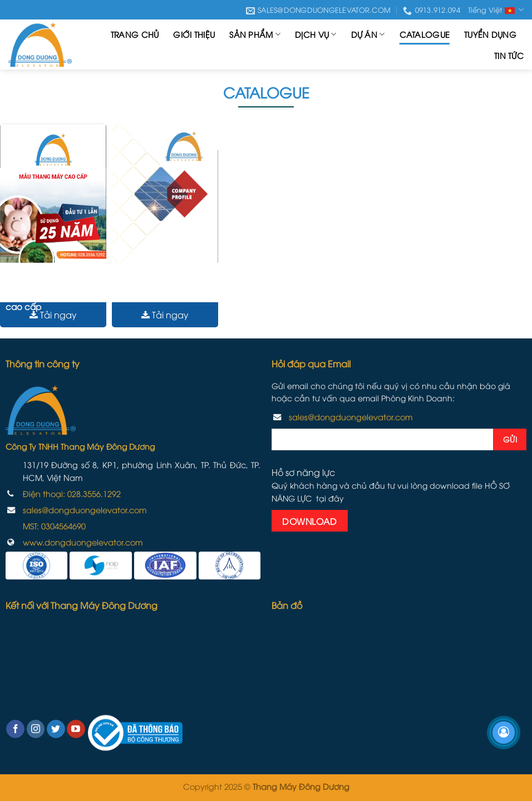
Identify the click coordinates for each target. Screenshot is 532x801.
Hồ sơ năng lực (147, 291)
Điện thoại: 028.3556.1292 (72, 493)
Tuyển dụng (490, 34)
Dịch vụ (316, 35)
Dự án (368, 35)
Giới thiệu (194, 34)
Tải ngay (53, 314)
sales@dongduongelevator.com (85, 510)
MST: (54, 526)
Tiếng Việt (496, 10)
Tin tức (509, 55)
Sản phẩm (255, 35)
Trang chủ (135, 34)
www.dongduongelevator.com (83, 542)
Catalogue (425, 34)
